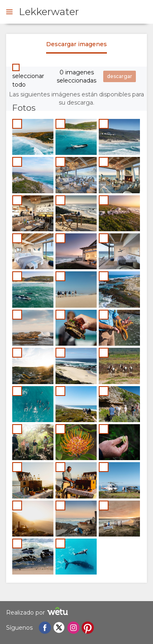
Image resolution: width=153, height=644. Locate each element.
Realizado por (38, 612)
